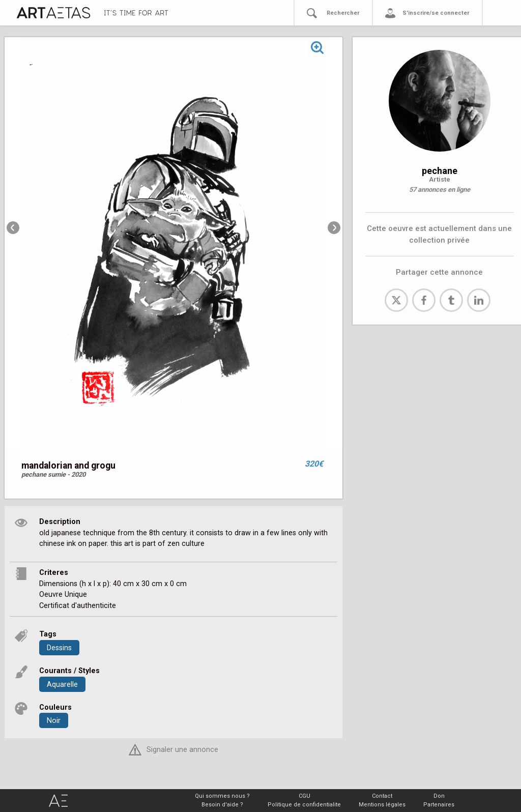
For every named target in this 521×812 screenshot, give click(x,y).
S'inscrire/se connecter (436, 13)
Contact (382, 796)
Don (439, 796)
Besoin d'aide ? (222, 805)
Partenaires (439, 805)
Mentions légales (382, 805)
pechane (440, 171)
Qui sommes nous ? (222, 796)
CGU (305, 796)
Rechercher (343, 13)
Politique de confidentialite (304, 805)
